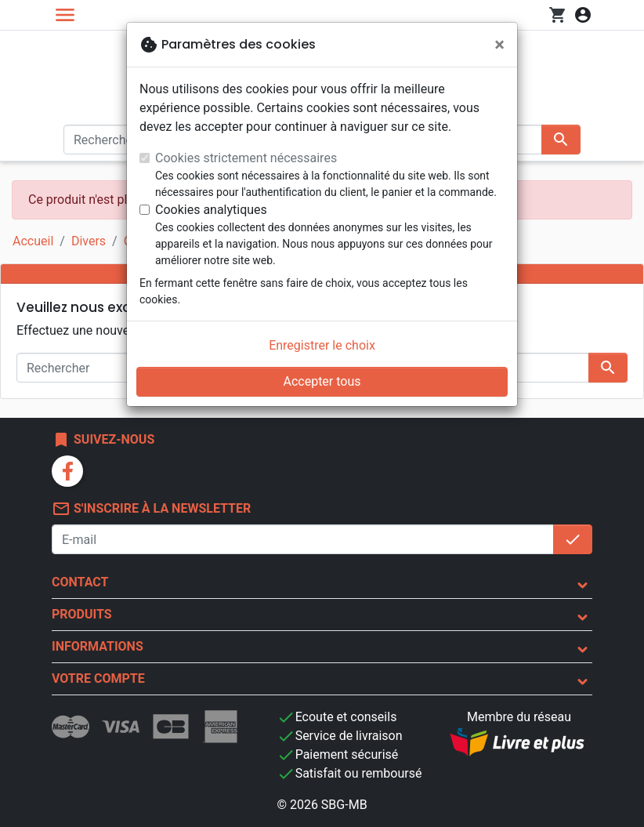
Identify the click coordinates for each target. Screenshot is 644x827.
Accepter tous (322, 381)
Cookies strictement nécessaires (246, 158)
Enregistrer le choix (322, 345)
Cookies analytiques (211, 210)
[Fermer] (499, 45)
